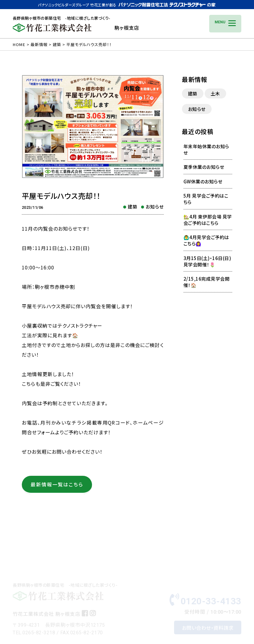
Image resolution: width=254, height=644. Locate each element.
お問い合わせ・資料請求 (208, 615)
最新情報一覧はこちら (57, 484)
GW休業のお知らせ (203, 181)
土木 (215, 93)
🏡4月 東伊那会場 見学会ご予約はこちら (208, 220)
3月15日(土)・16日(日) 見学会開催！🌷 (210, 261)
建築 (133, 207)
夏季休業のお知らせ (204, 167)
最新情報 (39, 44)
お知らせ (155, 207)
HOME (19, 44)
